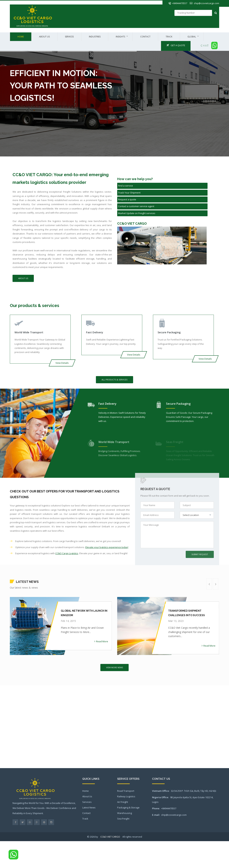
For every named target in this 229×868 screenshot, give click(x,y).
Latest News (89, 807)
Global (192, 37)
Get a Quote (176, 45)
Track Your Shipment (129, 193)
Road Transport (126, 791)
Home (21, 37)
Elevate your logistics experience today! (107, 547)
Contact (145, 37)
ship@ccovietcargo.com (206, 3)
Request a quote (127, 199)
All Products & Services (114, 380)
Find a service (126, 186)
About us (44, 37)
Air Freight (123, 802)
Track (169, 37)
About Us (23, 278)
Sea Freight (123, 819)
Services (69, 37)
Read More (101, 641)
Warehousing (125, 813)
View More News (114, 667)
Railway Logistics (126, 796)
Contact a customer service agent (136, 206)
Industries (95, 37)
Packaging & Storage (128, 807)
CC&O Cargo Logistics (67, 553)
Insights (120, 37)
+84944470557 (180, 3)
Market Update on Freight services (137, 213)
